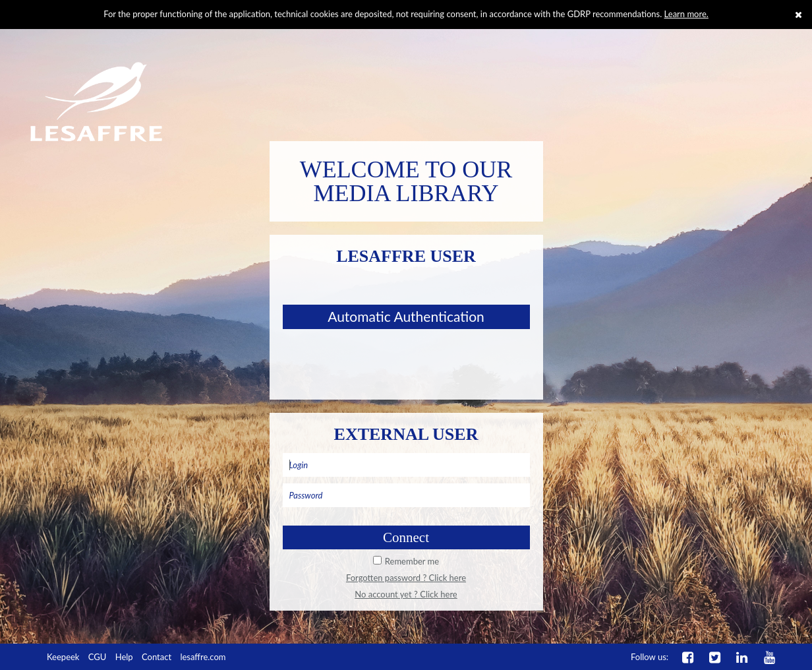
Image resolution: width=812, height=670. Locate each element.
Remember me (412, 561)
